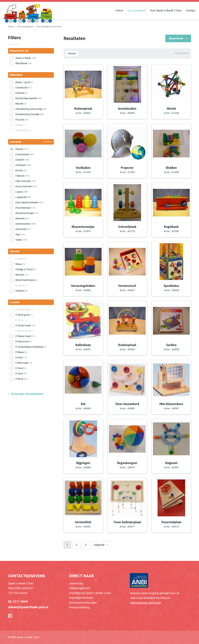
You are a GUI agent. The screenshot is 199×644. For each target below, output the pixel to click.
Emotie (21, 170)
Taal (20, 234)
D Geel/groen (24, 315)
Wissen (49, 142)
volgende (99, 545)
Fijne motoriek (26, 181)
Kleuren (72, 53)
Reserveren (176, 38)
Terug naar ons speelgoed (27, 394)
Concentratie (25, 154)
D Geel (21, 358)
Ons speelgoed (136, 10)
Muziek (21, 104)
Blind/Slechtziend (26, 280)
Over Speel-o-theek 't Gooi (166, 10)
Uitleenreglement (79, 588)
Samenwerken (26, 224)
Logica (22, 192)
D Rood (21, 368)
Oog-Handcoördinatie (29, 202)
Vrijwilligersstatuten (81, 598)
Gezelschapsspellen (28, 98)
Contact (191, 10)
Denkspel (23, 165)
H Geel (21, 374)
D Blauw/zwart (25, 336)
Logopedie (23, 197)
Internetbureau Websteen (145, 603)
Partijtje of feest (26, 269)
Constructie (24, 88)
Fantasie (22, 93)
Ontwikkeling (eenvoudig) (31, 109)
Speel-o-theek (26, 58)
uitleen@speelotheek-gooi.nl (28, 607)
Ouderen (21, 291)
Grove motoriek (26, 186)
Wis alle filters (182, 53)
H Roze (21, 379)
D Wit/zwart (24, 363)
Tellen (21, 240)
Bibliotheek (23, 63)
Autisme (22, 275)
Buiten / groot (24, 82)
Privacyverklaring (79, 607)
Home (119, 10)
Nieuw (20, 264)
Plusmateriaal (25, 208)
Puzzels (22, 120)
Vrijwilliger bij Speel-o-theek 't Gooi (90, 593)
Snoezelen (23, 229)
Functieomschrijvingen (83, 603)
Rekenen (22, 218)
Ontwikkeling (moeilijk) (30, 114)
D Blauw (21, 352)
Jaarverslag (76, 583)
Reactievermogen (27, 213)
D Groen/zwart (25, 326)
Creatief (22, 160)
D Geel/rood (23, 342)
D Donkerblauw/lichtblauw (31, 347)
